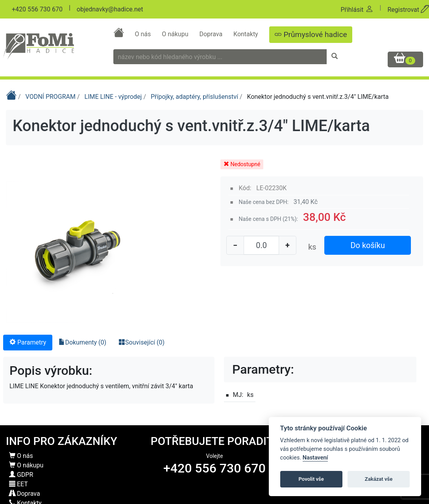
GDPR (21, 475)
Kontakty (247, 34)
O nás (143, 34)
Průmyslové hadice (311, 34)
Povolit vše (311, 479)
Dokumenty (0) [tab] (82, 342)
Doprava (212, 34)
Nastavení (315, 458)
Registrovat (408, 10)
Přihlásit (357, 10)
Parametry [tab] (28, 342)
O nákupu (176, 34)
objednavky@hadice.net (110, 9)
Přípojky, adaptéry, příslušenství (195, 97)
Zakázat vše (379, 479)
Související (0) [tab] (142, 342)
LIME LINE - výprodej (114, 97)
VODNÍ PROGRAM (51, 97)
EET (18, 484)
